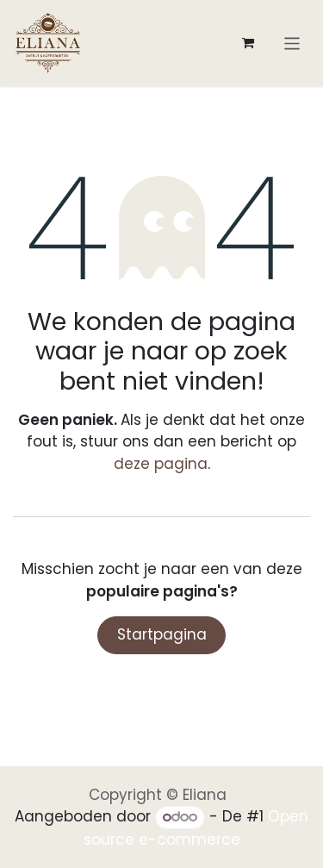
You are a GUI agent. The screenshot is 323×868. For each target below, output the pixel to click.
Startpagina (162, 634)
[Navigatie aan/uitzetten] (292, 43)
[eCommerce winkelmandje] (248, 43)
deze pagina (161, 464)
